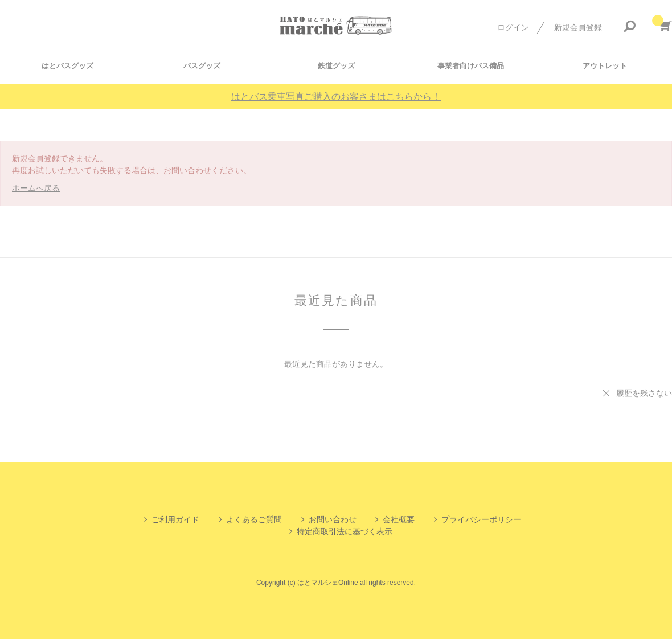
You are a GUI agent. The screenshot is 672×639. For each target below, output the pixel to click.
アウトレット (605, 66)
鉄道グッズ (336, 66)
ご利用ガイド (175, 519)
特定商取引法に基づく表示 (345, 531)
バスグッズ (202, 66)
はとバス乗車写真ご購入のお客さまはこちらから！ (336, 97)
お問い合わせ (333, 519)
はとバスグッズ (67, 66)
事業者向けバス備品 (471, 66)
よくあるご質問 (254, 519)
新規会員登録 (578, 27)
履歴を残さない (644, 393)
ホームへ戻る (36, 188)
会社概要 (399, 519)
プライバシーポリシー (481, 519)
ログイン (513, 27)
